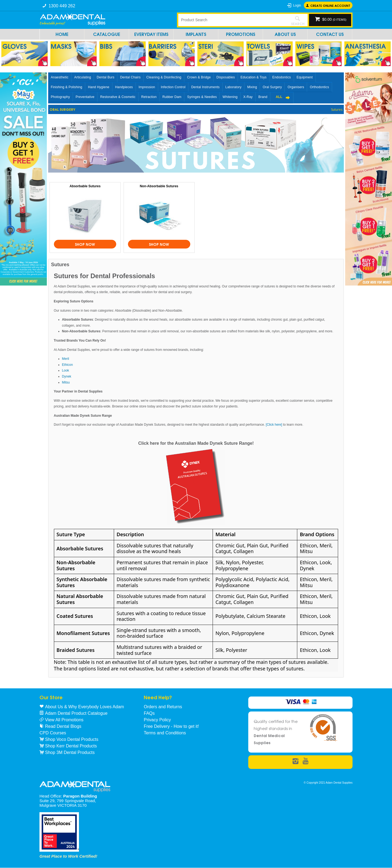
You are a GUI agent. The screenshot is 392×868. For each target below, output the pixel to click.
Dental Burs (105, 77)
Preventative (85, 97)
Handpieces (124, 87)
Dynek (67, 376)
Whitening (230, 97)
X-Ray (248, 97)
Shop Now (85, 244)
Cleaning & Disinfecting (164, 77)
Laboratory (233, 87)
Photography (60, 97)
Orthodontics (319, 87)
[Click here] (274, 425)
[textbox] (233, 20)
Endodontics (281, 77)
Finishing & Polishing (67, 87)
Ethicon (68, 365)
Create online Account (330, 5)
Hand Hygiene (99, 87)
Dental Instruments (205, 87)
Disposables (226, 77)
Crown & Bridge (199, 77)
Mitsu (66, 382)
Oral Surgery (272, 87)
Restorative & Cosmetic (118, 97)
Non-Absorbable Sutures (159, 186)
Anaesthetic (60, 77)
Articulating (83, 77)
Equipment (305, 77)
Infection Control (173, 87)
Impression (147, 87)
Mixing (252, 87)
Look (66, 370)
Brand (263, 97)
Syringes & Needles (202, 97)
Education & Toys (254, 77)
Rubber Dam (172, 97)
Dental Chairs (130, 77)
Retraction (149, 97)
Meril (66, 359)
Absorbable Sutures (85, 186)
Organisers (296, 87)
